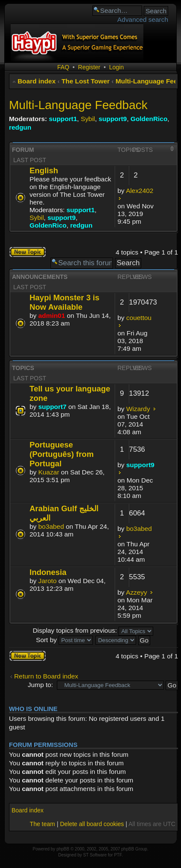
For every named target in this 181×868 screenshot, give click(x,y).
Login (116, 67)
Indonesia (48, 572)
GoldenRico (149, 119)
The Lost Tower (86, 81)
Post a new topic (28, 252)
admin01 (52, 316)
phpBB (63, 849)
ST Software (95, 855)
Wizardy (138, 409)
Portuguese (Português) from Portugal (62, 454)
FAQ (63, 67)
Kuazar (49, 472)
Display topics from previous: (93, 630)
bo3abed (51, 526)
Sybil (88, 119)
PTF (118, 855)
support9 (113, 119)
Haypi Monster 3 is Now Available (64, 302)
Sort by (64, 640)
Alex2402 (139, 191)
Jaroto (48, 581)
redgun (20, 127)
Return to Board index (46, 676)
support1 (63, 119)
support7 (53, 407)
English (44, 170)
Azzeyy (136, 592)
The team (43, 824)
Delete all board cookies (92, 824)
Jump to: (40, 685)
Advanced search (143, 19)
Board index (37, 81)
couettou (139, 318)
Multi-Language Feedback (78, 105)
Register (89, 67)
